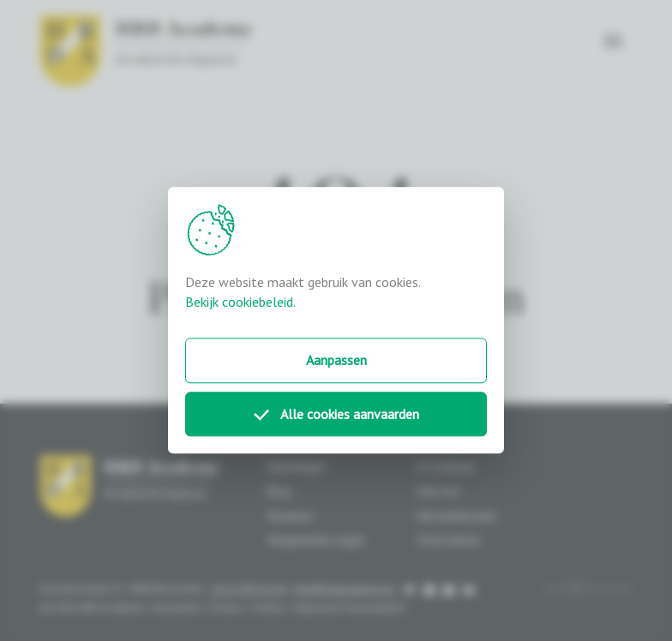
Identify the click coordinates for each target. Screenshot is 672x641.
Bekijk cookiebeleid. (240, 302)
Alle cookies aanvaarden (336, 414)
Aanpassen (336, 360)
